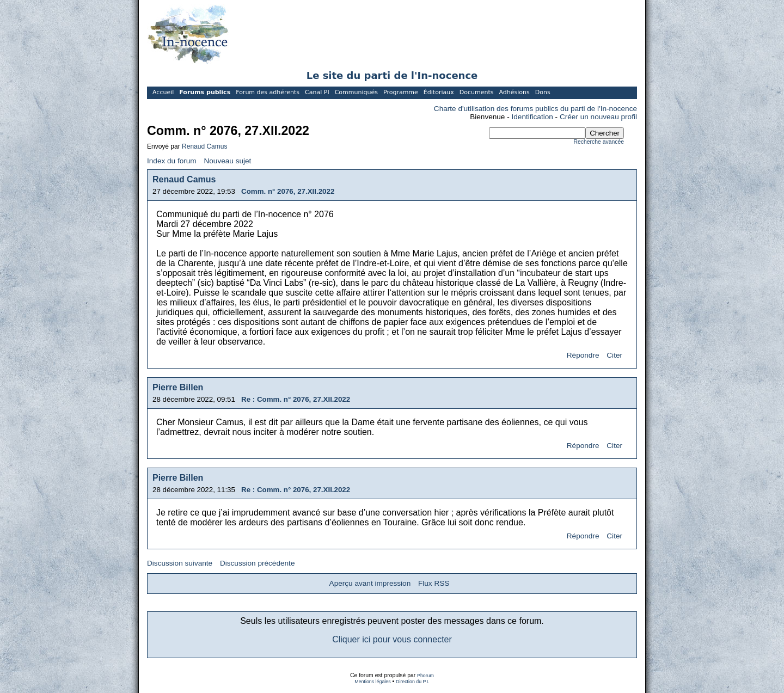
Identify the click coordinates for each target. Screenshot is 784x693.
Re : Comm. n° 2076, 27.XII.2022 (296, 399)
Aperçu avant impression (370, 583)
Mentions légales (372, 682)
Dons (543, 92)
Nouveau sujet (227, 161)
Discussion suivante (180, 563)
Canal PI (317, 92)
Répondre (583, 355)
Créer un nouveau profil (598, 117)
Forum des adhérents (268, 92)
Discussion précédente (258, 563)
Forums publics (205, 92)
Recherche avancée (599, 142)
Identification (532, 117)
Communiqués (356, 92)
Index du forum (172, 161)
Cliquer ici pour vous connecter (392, 639)
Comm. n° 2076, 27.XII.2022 (288, 191)
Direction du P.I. (413, 682)
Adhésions (514, 92)
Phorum (425, 676)
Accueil (163, 92)
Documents (477, 92)
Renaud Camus (204, 146)
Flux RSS (434, 583)
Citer (614, 355)
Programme (401, 92)
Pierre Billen (178, 387)
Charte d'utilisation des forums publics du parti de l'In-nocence (535, 109)
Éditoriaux (439, 92)
